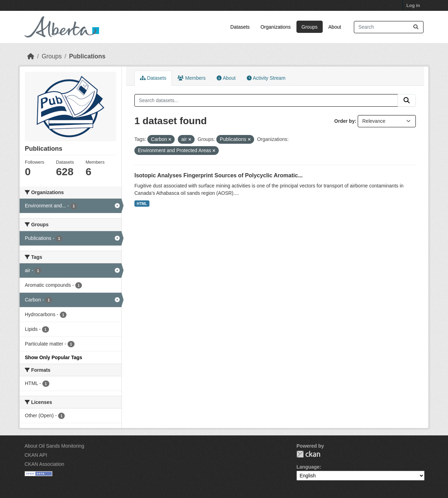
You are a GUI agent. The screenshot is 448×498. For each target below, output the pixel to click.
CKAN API (36, 455)
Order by (344, 121)
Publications (87, 56)
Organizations (275, 27)
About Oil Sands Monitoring (54, 446)
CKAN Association (44, 464)
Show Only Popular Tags (54, 357)
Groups (309, 27)
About (335, 27)
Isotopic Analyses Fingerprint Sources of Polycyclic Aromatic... (219, 175)
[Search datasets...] (389, 27)
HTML (142, 204)
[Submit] (416, 27)
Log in (413, 5)
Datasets (240, 27)
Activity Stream (266, 78)
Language (308, 467)
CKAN (308, 454)
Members (191, 78)
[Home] (31, 56)
